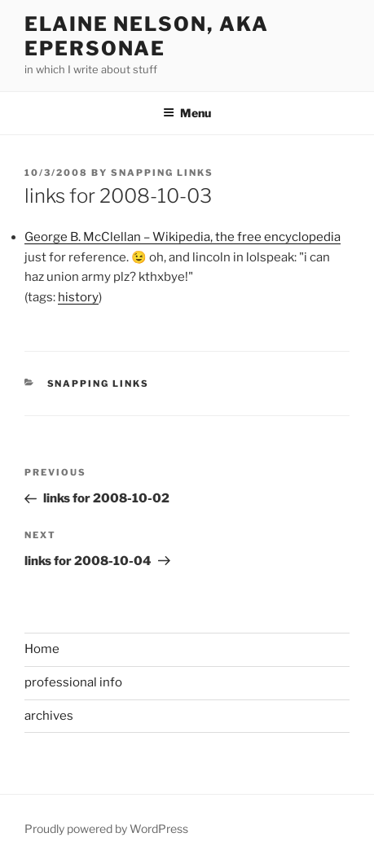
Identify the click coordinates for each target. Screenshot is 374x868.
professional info (73, 682)
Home (42, 649)
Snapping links (99, 384)
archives (49, 716)
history (78, 297)
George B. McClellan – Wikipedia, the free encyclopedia (183, 237)
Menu (187, 113)
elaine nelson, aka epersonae (147, 36)
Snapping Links (162, 173)
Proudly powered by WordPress (106, 829)
